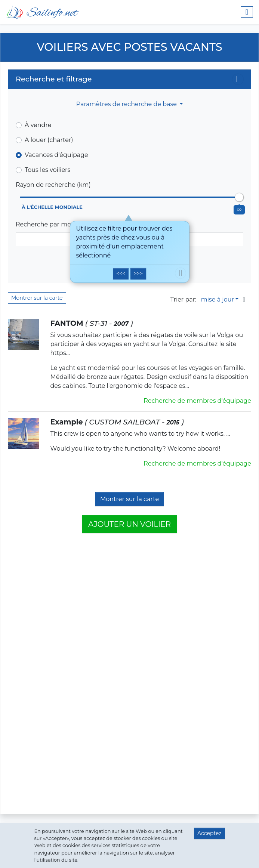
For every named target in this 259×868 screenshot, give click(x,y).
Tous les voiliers (47, 170)
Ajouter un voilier (129, 524)
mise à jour (218, 299)
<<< (121, 274)
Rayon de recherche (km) (53, 185)
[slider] (239, 197)
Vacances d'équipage (56, 155)
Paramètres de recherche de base (127, 104)
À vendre (38, 125)
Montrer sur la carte (37, 298)
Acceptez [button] (209, 833)
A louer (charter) (49, 140)
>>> (138, 274)
